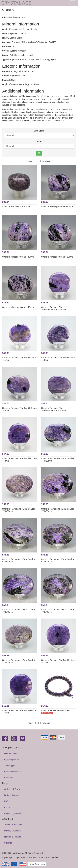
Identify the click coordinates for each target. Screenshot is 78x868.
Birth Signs (39, 131)
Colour (39, 141)
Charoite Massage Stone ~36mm (57, 206)
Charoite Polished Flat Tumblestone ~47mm (58, 661)
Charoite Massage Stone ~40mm (18, 257)
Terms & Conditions (13, 825)
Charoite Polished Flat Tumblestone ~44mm (58, 359)
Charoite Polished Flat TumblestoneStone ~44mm (54, 409)
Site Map (8, 843)
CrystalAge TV (11, 778)
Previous (46, 161)
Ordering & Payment (13, 789)
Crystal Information (13, 772)
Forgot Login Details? (14, 813)
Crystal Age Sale (12, 760)
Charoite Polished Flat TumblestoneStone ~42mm (54, 308)
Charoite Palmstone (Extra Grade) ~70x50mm (58, 460)
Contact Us (9, 807)
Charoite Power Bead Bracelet (56, 710)
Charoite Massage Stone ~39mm (57, 257)
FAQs (7, 801)
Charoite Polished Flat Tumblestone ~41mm (19, 359)
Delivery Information (13, 795)
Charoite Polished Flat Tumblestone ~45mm (19, 712)
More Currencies (37, 864)
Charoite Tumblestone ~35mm (17, 206)
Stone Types (10, 766)
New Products (11, 753)
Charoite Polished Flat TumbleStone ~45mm (19, 409)
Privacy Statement (12, 831)
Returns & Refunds (13, 837)
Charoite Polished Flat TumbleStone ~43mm (19, 460)
